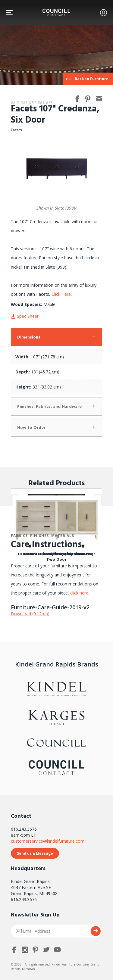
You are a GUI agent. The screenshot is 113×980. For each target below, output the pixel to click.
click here (79, 593)
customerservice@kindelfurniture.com (48, 841)
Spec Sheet (28, 316)
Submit (96, 931)
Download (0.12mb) (30, 614)
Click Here (61, 294)
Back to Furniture (92, 79)
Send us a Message (35, 853)
